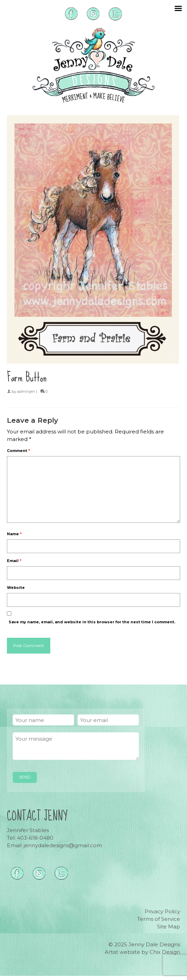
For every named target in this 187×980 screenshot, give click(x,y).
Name (14, 534)
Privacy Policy (162, 911)
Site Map (169, 927)
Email (14, 561)
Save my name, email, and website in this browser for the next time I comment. (92, 622)
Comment (18, 451)
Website (16, 588)
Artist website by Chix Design (142, 952)
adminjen (26, 391)
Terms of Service (159, 919)
